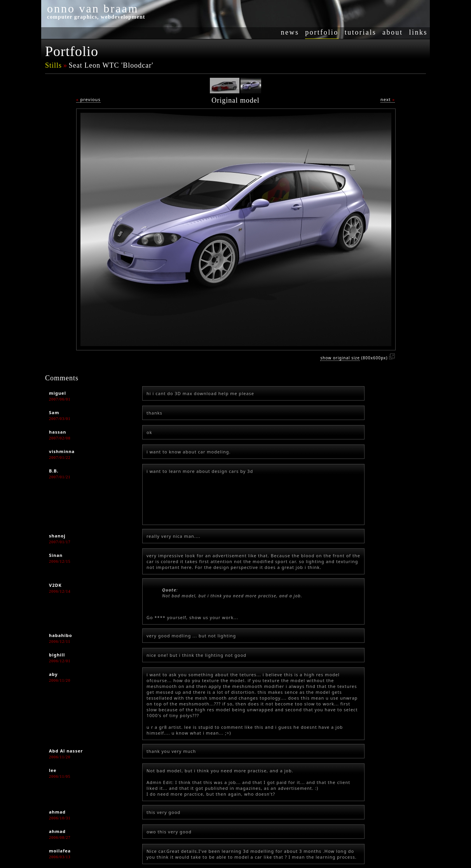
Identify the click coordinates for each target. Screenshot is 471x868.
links (418, 32)
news (290, 32)
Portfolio (72, 51)
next (388, 99)
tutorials (361, 32)
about (393, 32)
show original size (340, 358)
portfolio (322, 32)
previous (88, 99)
